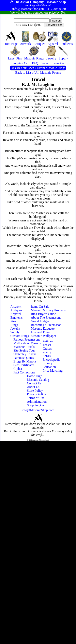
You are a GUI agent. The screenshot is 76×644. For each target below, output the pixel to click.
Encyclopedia (52, 360)
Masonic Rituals (24, 347)
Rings (14, 325)
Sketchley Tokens (25, 354)
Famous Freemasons (27, 339)
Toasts (47, 345)
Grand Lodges (40, 321)
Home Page (34, 376)
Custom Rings (20, 336)
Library (48, 363)
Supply (15, 332)
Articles (48, 341)
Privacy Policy (36, 394)
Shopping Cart (36, 405)
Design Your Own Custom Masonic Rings (38, 68)
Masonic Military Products (48, 310)
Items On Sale (40, 307)
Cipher (18, 369)
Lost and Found (41, 332)
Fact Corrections (24, 372)
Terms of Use (36, 398)
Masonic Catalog (38, 380)
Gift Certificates (24, 365)
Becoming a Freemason (46, 325)
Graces (47, 349)
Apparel (16, 314)
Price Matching (53, 371)
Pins (13, 321)
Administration (37, 402)
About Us (33, 387)
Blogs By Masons (25, 361)
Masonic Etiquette (43, 328)
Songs (47, 356)
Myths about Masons (27, 343)
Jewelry (15, 328)
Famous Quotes (24, 358)
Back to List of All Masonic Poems (38, 73)
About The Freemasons (46, 318)
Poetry (47, 352)
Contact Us (34, 383)
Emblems (16, 318)
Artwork (16, 307)
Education (49, 367)
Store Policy (35, 391)
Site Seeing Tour (24, 350)
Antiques (16, 310)
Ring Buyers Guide (43, 314)
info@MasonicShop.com (38, 410)
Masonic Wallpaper (43, 336)
